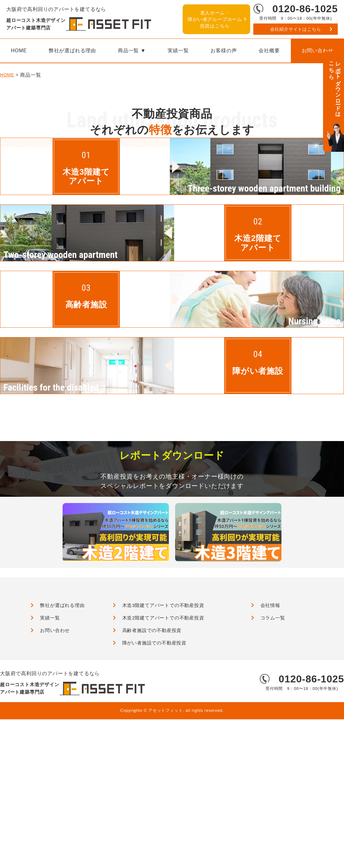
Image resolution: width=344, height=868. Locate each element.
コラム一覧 (273, 760)
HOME (7, 126)
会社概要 (269, 51)
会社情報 (270, 748)
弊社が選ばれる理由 (72, 51)
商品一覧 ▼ (132, 51)
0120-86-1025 (305, 9)
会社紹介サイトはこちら (296, 29)
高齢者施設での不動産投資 (152, 773)
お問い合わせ (55, 773)
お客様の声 (224, 51)
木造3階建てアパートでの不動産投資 (163, 748)
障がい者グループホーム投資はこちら (215, 19)
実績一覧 (178, 51)
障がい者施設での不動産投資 (154, 786)
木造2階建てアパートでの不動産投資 (163, 760)
